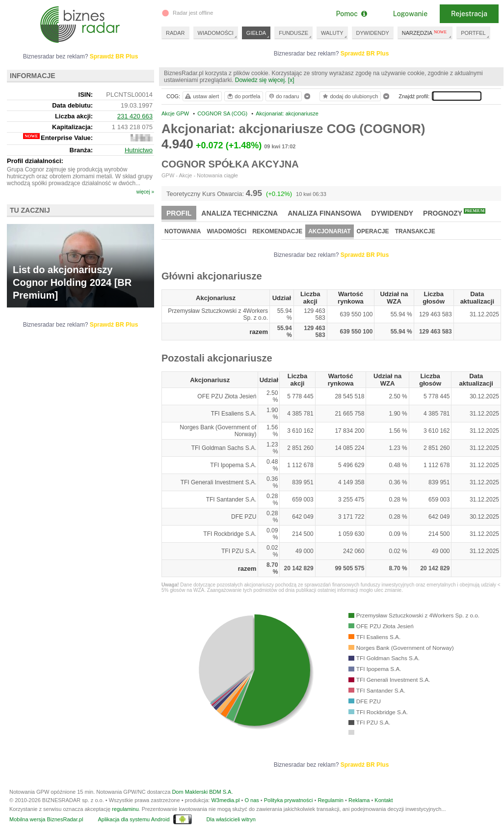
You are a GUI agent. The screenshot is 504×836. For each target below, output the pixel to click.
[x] (291, 80)
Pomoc (351, 14)
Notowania (183, 231)
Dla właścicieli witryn (231, 819)
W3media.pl (225, 800)
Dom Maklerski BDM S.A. (202, 792)
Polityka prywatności (289, 800)
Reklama (359, 800)
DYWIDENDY (373, 33)
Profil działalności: (35, 161)
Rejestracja (469, 14)
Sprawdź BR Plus (365, 54)
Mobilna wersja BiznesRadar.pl (46, 819)
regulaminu (125, 809)
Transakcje (415, 231)
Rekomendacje (277, 231)
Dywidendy (393, 213)
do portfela (243, 96)
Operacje (373, 231)
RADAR (175, 33)
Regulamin (331, 800)
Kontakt (384, 800)
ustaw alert (201, 96)
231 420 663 (135, 116)
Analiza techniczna (239, 213)
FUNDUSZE (293, 33)
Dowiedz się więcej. (261, 80)
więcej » (145, 192)
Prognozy (454, 213)
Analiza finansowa (324, 213)
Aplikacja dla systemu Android (133, 819)
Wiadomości (226, 231)
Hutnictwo (139, 150)
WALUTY (332, 33)
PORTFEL (473, 33)
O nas (252, 800)
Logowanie (410, 14)
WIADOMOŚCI (216, 33)
